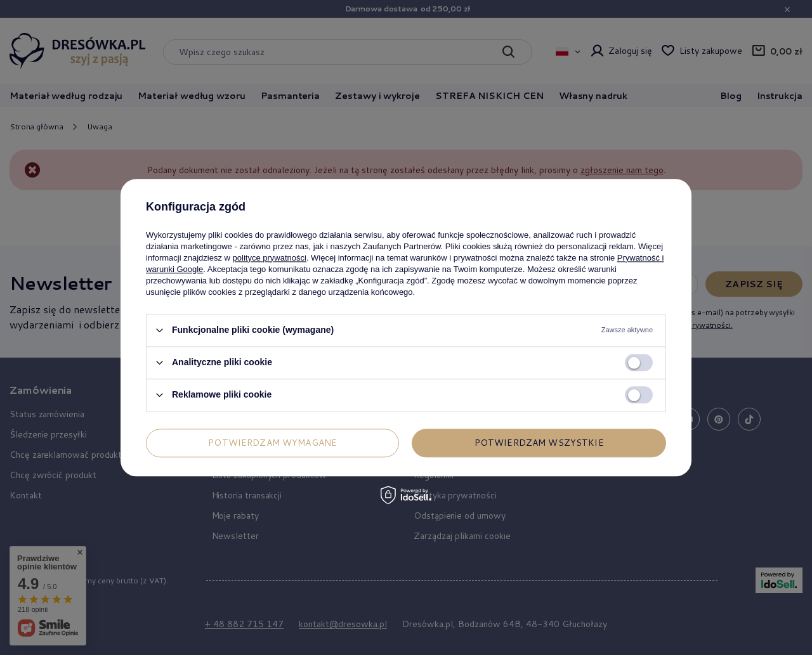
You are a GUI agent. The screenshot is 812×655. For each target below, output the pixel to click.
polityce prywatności (270, 258)
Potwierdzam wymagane (272, 443)
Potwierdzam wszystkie (539, 443)
